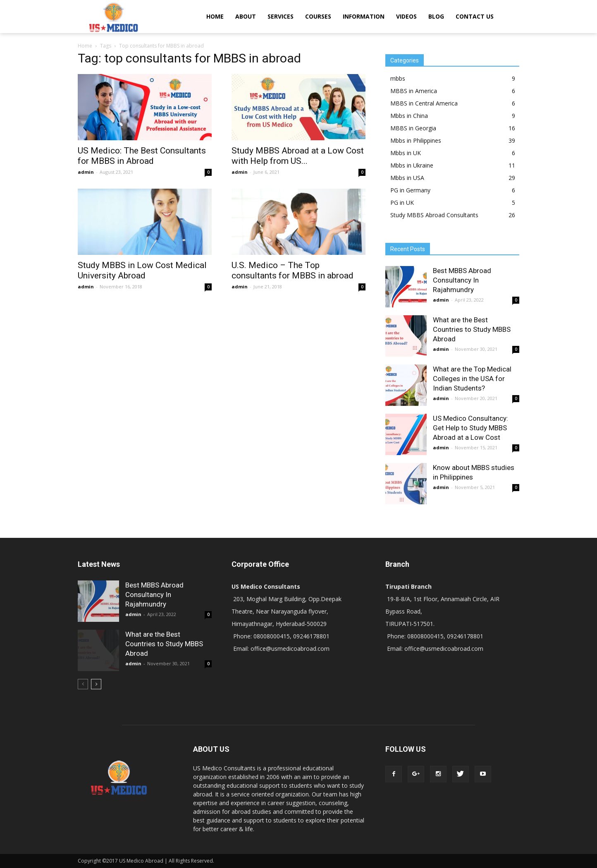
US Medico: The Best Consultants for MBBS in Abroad (142, 156)
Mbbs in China (409, 116)
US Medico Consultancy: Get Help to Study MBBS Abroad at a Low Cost (470, 428)
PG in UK (402, 203)
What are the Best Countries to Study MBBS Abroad (472, 329)
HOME (215, 16)
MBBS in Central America (424, 103)
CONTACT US (475, 16)
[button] (509, 17)
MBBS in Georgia (413, 128)
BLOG (436, 16)
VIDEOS (406, 16)
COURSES (318, 16)
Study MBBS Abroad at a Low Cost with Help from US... (298, 156)
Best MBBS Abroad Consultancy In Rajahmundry (462, 280)
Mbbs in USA (407, 178)
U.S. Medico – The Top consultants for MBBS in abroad (293, 270)
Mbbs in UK (406, 153)
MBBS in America (414, 91)
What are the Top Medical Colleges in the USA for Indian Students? (472, 379)
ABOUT (246, 16)
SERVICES (281, 16)
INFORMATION (364, 16)
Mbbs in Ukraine (412, 165)
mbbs (398, 78)
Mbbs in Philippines (416, 140)
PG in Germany (410, 190)
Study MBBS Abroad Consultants (434, 215)
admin (86, 172)
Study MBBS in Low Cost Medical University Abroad (142, 270)
